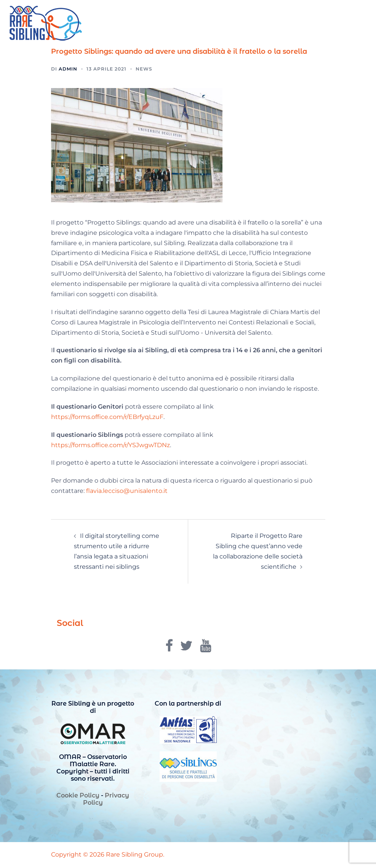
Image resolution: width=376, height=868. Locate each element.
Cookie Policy (78, 795)
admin (68, 69)
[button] (352, 24)
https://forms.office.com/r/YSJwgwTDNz (110, 445)
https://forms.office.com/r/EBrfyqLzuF (107, 417)
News (144, 69)
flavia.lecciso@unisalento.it (127, 491)
